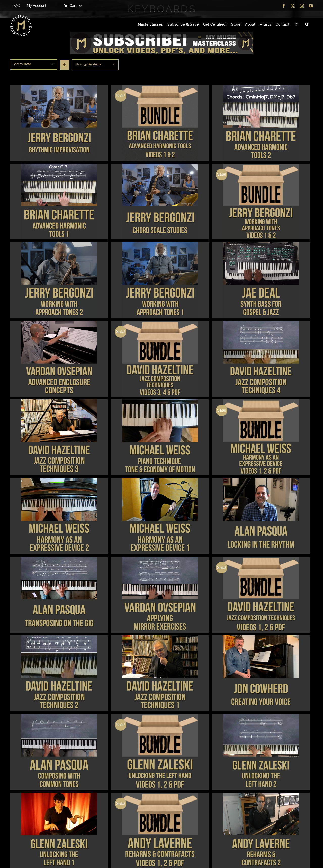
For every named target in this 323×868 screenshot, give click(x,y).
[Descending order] (64, 65)
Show (88, 64)
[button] (307, 25)
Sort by (22, 64)
